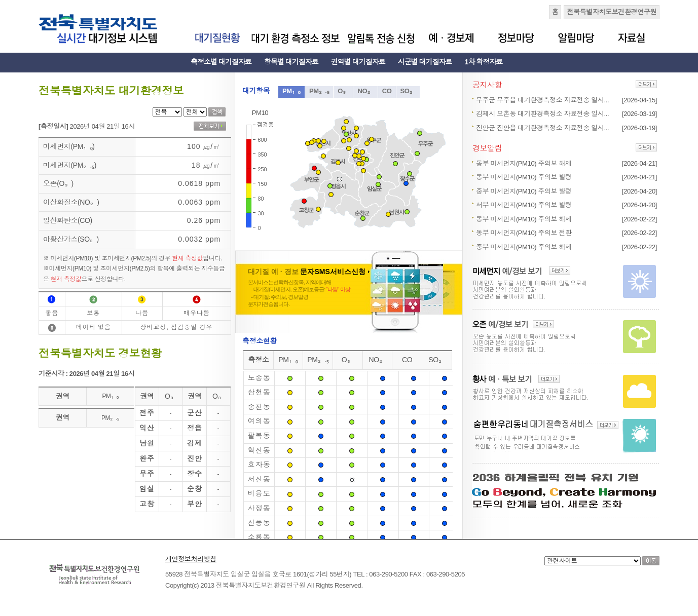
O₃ (343, 91)
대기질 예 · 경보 (309, 272)
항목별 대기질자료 (291, 62)
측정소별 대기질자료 (221, 62)
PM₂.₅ (319, 91)
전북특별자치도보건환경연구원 (612, 12)
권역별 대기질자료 (358, 62)
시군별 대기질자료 (425, 62)
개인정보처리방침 (191, 559)
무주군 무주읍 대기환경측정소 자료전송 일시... (542, 100)
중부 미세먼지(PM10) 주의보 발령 (524, 191)
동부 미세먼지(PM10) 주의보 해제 (524, 163)
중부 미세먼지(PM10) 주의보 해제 (524, 247)
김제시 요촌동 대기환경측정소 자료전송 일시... (542, 114)
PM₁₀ (291, 91)
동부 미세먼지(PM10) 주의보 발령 (524, 177)
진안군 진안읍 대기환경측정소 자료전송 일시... (542, 128)
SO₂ (408, 91)
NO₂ (365, 91)
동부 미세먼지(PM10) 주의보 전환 (524, 233)
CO (387, 91)
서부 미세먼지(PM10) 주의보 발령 (524, 205)
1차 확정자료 (484, 62)
